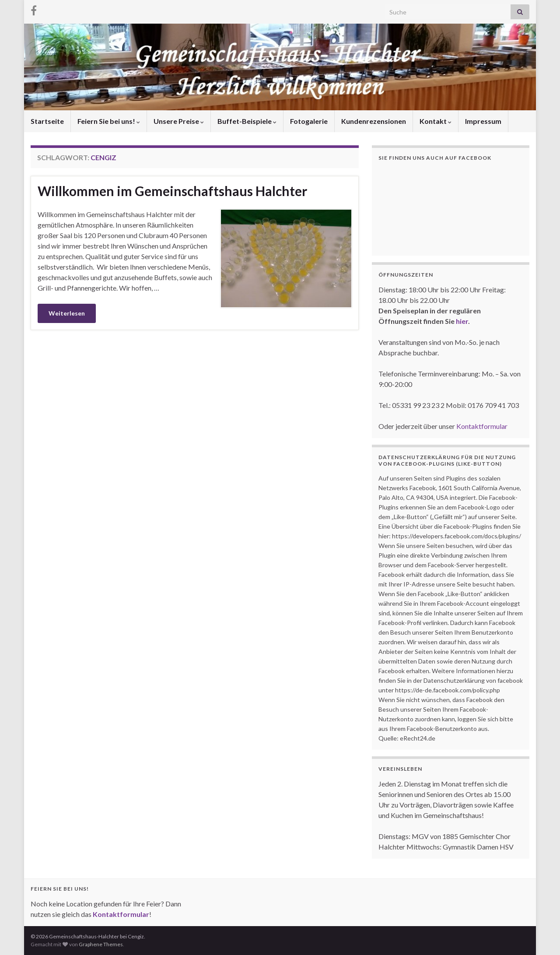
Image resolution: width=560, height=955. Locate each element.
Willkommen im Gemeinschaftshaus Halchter (172, 191)
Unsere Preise (179, 121)
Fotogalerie (309, 121)
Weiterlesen (67, 313)
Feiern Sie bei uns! (109, 121)
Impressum (483, 121)
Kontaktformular (482, 426)
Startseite (47, 121)
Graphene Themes (101, 944)
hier (462, 321)
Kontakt (436, 121)
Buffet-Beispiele (247, 121)
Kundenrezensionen (374, 121)
